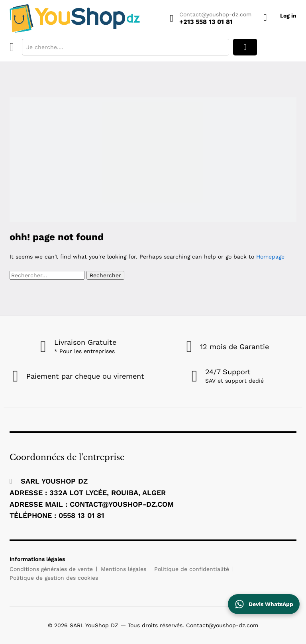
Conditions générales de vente (51, 569)
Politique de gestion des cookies (54, 578)
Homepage (270, 257)
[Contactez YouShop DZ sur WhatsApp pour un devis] (264, 604)
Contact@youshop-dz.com (215, 14)
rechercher (245, 47)
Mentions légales (124, 569)
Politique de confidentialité (192, 569)
